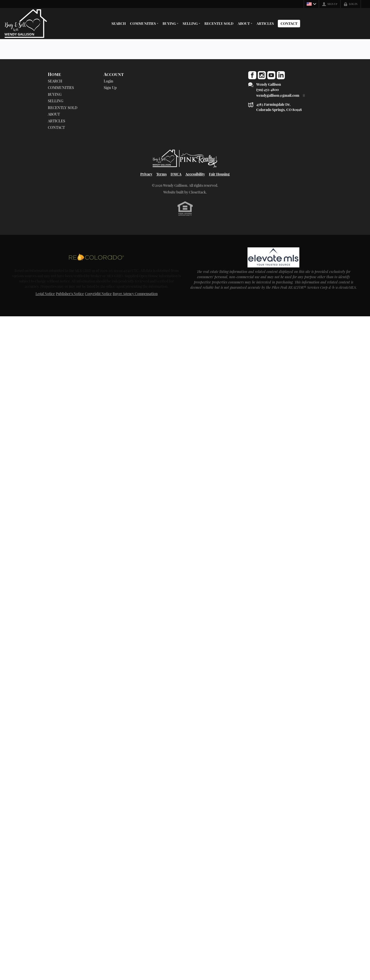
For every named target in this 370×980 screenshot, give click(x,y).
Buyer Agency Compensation (135, 294)
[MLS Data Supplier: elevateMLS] (273, 257)
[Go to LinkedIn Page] (281, 75)
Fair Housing (219, 174)
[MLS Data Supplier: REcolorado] (96, 257)
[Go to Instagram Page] (262, 75)
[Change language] (311, 4)
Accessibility (195, 174)
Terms (161, 174)
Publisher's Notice (70, 294)
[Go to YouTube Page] (271, 75)
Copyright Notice (98, 294)
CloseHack (197, 192)
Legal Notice (45, 294)
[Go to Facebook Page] (252, 75)
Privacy (146, 174)
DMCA (176, 174)
